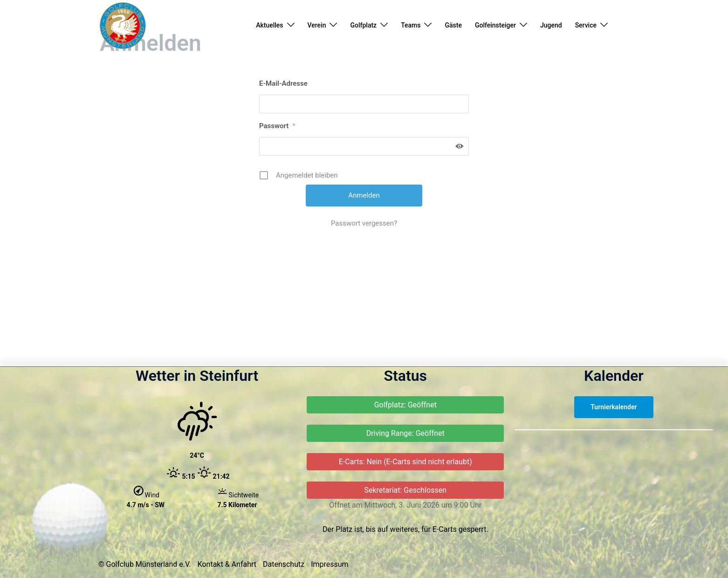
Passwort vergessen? (364, 282)
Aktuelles (269, 25)
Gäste (453, 25)
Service (586, 25)
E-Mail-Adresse (283, 142)
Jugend (551, 25)
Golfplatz (363, 25)
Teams (411, 25)
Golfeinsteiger (495, 25)
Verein (317, 25)
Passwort (277, 184)
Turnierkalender (614, 465)
